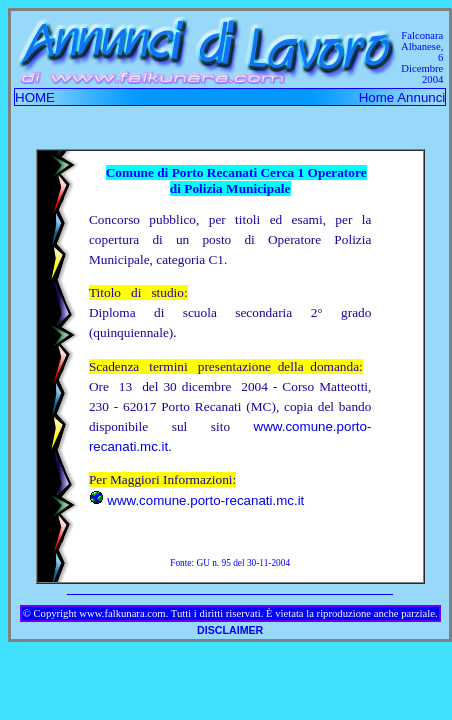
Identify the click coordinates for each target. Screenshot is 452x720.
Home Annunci (402, 97)
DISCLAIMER (230, 630)
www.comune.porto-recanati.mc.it (205, 500)
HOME (35, 97)
